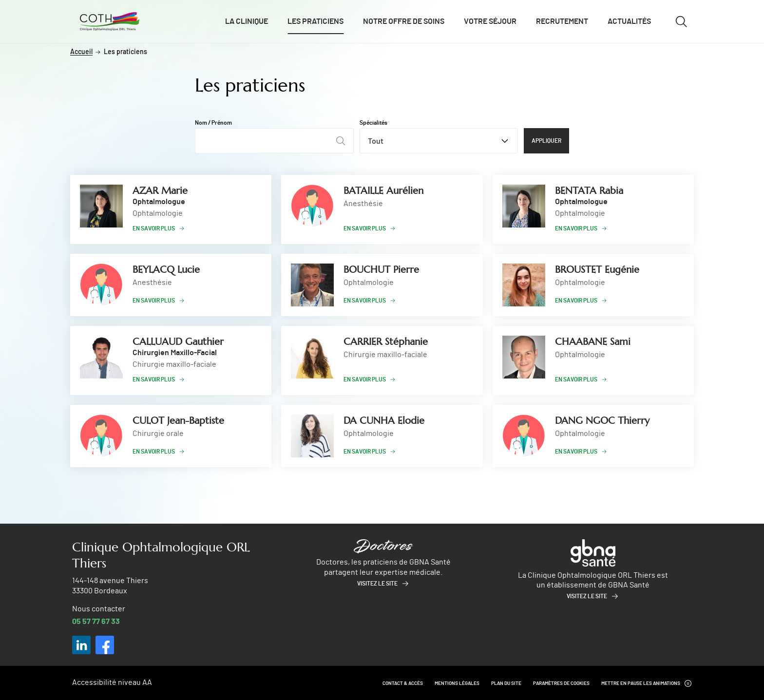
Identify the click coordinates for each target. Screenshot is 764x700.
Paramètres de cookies (561, 683)
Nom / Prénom (213, 123)
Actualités (629, 21)
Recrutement (562, 21)
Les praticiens (315, 21)
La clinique (247, 21)
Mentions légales (457, 683)
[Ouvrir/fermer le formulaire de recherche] (681, 21)
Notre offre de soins (404, 21)
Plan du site (506, 683)
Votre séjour (490, 21)
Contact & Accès (403, 683)
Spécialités (373, 123)
